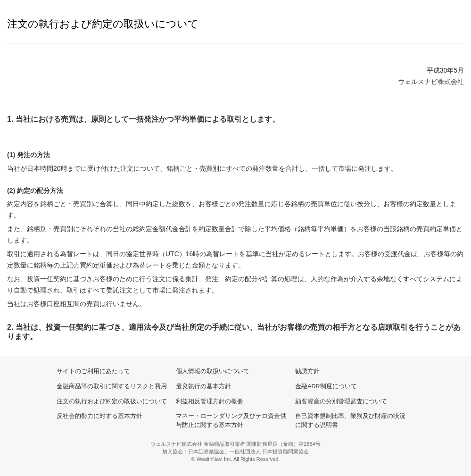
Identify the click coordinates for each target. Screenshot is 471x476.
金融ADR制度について (326, 386)
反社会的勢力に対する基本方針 (99, 416)
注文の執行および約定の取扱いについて (112, 401)
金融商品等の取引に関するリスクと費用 (112, 386)
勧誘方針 (307, 371)
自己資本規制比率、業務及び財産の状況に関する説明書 (350, 421)
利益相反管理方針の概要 (210, 401)
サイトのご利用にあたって (93, 371)
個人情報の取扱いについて (213, 371)
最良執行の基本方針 (203, 386)
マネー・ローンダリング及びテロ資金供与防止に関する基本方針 (231, 421)
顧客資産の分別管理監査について (341, 401)
